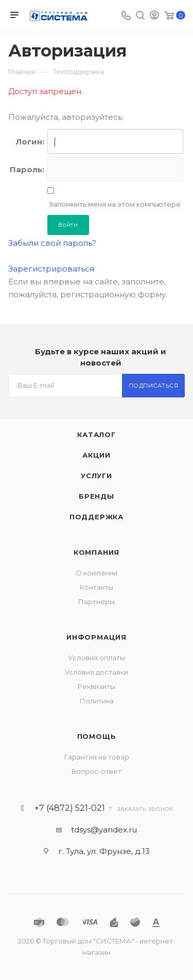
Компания (97, 552)
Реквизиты (97, 686)
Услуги (97, 476)
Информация (97, 637)
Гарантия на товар (97, 757)
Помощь (97, 736)
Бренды (97, 496)
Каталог (97, 434)
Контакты (97, 587)
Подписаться (154, 386)
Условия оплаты (97, 658)
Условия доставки (97, 672)
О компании (97, 573)
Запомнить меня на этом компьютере (114, 204)
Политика (97, 701)
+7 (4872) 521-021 (70, 808)
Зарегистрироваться (51, 269)
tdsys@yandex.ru (104, 830)
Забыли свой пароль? (52, 243)
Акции (97, 455)
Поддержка (97, 517)
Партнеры (97, 602)
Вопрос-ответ (97, 771)
